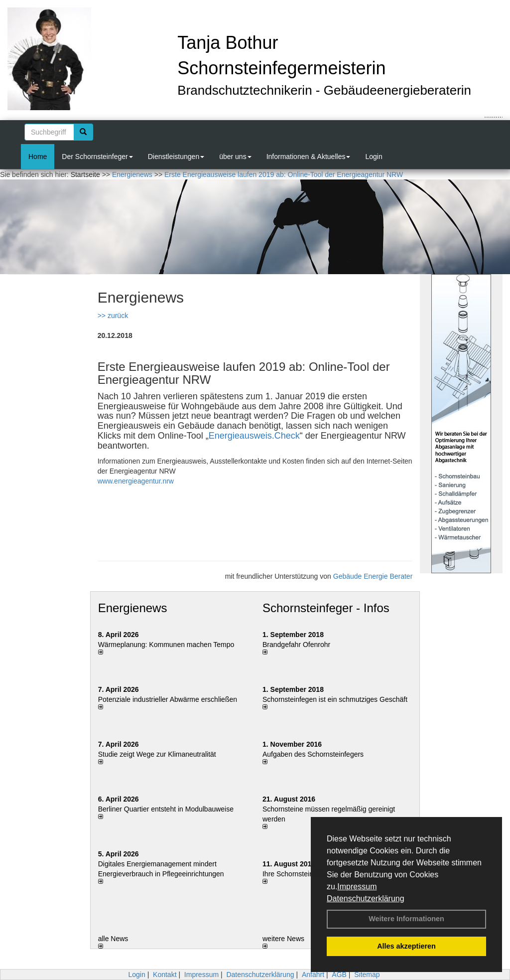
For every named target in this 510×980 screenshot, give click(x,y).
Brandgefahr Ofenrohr (296, 645)
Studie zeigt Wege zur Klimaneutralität (157, 754)
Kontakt (165, 975)
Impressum (357, 887)
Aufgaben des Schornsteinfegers (313, 754)
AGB (339, 975)
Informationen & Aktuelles (309, 157)
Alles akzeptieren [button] (406, 946)
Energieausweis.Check (254, 436)
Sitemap (367, 975)
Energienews (133, 608)
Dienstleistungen (176, 157)
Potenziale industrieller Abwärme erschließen (168, 699)
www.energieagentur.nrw (136, 481)
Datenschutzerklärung (366, 898)
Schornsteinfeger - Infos (326, 608)
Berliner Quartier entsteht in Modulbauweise (166, 809)
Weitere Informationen (406, 919)
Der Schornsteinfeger (97, 157)
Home (38, 157)
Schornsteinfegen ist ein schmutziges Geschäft (335, 699)
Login (374, 157)
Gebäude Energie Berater (373, 576)
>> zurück (113, 316)
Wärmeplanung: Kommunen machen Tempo (166, 645)
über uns (235, 157)
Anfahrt (313, 975)
